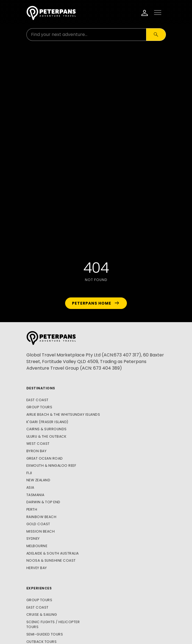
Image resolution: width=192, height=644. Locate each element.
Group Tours (39, 407)
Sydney (33, 538)
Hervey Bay (37, 568)
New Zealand (38, 480)
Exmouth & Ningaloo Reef (51, 466)
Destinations (41, 388)
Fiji (29, 473)
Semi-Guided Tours (45, 634)
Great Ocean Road (45, 458)
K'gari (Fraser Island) (47, 422)
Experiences (39, 588)
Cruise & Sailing (42, 615)
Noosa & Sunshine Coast (51, 560)
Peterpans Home (96, 303)
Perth (32, 509)
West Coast (38, 444)
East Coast (37, 400)
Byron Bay (37, 451)
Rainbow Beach (41, 517)
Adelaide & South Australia (53, 553)
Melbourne (37, 546)
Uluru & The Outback (46, 436)
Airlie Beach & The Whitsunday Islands (63, 414)
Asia (30, 487)
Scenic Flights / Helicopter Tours (53, 625)
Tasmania (35, 495)
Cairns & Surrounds (47, 429)
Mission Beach (41, 531)
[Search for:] (86, 35)
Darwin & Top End (43, 502)
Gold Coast (38, 524)
